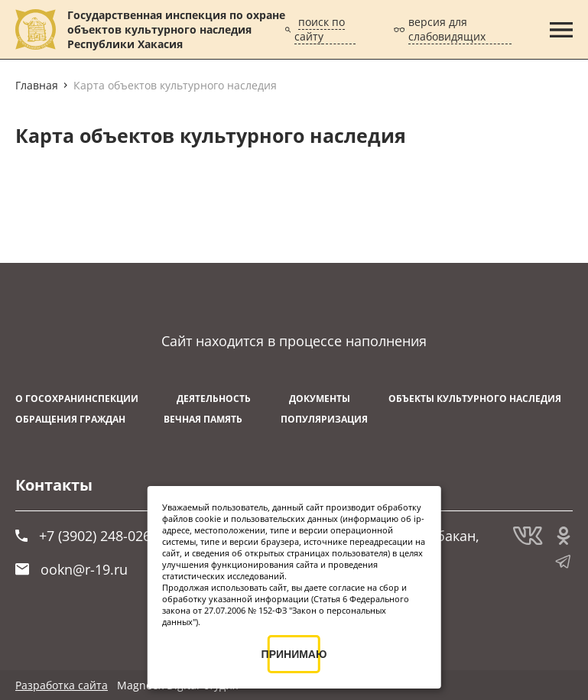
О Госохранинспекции (77, 399)
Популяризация (324, 419)
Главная (37, 85)
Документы (320, 399)
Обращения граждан (70, 419)
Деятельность (214, 399)
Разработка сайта (62, 685)
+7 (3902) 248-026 (83, 536)
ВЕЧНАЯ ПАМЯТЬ (203, 419)
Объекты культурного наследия (475, 399)
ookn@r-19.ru (71, 569)
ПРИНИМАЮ (294, 654)
